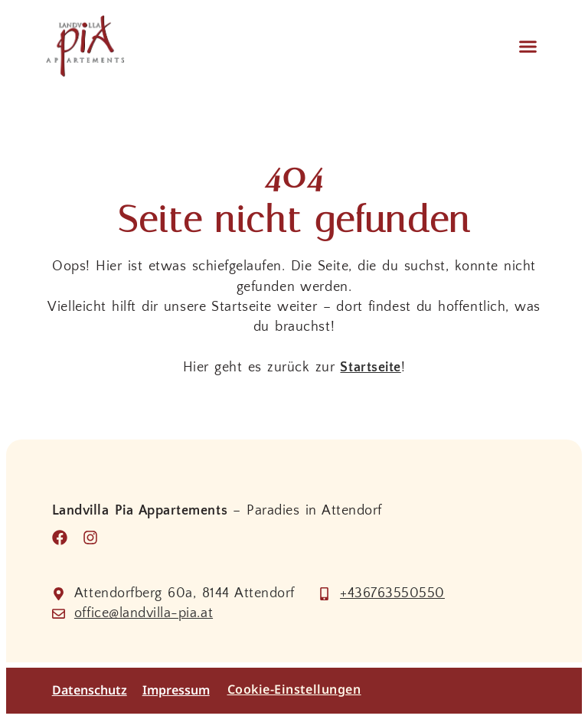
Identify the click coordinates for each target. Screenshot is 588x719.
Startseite (370, 368)
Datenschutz (90, 690)
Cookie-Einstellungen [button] (294, 689)
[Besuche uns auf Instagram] (94, 538)
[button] (528, 46)
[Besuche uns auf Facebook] (64, 538)
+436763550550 (392, 593)
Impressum (176, 690)
